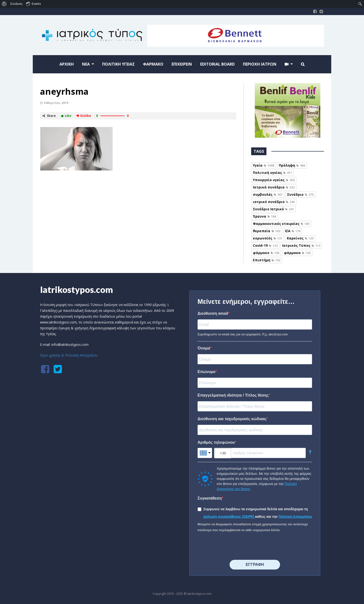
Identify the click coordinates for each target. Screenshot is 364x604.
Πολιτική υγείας (272, 173)
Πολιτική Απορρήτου (295, 517)
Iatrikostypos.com (77, 289)
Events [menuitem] (33, 4)
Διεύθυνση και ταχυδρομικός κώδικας (232, 419)
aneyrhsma (64, 91)
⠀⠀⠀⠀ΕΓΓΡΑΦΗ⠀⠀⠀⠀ (255, 565)
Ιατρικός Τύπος (301, 245)
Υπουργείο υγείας (274, 180)
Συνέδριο (300, 194)
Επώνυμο (207, 372)
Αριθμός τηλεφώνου (216, 442)
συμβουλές (268, 194)
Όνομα (204, 348)
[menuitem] (4, 4)
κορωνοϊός (268, 238)
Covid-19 (265, 245)
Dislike (84, 116)
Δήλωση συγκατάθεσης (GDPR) (229, 517)
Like (66, 116)
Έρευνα (265, 216)
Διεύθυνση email (213, 313)
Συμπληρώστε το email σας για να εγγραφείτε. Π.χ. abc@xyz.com (243, 334)
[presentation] (234, 546)
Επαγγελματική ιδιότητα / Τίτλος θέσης (233, 395)
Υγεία (264, 165)
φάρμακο (266, 253)
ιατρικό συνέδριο (274, 202)
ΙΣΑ (293, 231)
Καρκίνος (300, 238)
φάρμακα (297, 253)
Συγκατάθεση (210, 498)
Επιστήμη (267, 260)
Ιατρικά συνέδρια (274, 187)
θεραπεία (267, 231)
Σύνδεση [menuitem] (16, 4)
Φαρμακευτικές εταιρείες (281, 224)
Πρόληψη (292, 165)
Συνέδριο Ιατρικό (273, 209)
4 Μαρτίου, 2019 (56, 103)
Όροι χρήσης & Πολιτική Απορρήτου (69, 355)
